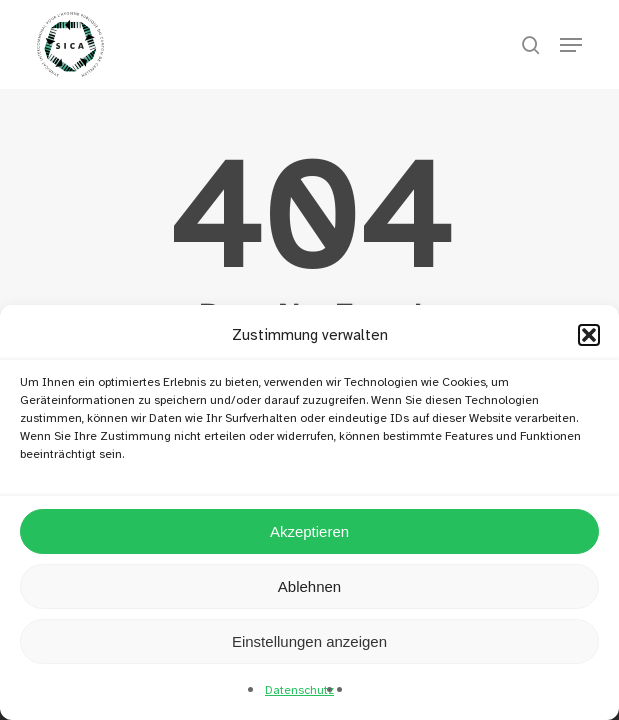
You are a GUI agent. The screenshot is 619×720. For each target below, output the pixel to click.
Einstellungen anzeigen (309, 641)
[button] (589, 335)
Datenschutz (299, 690)
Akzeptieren (309, 531)
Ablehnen (309, 586)
